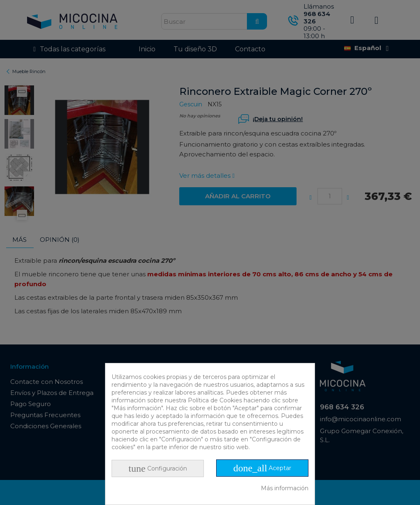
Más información (285, 488)
